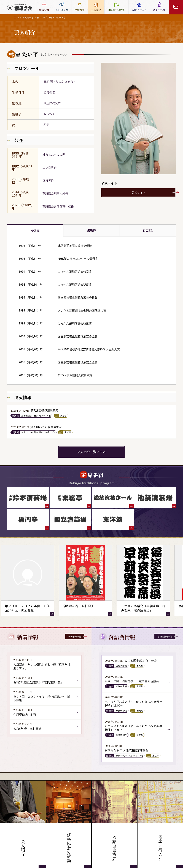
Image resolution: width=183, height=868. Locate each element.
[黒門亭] (28, 519)
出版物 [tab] (91, 230)
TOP (16, 17)
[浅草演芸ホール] (113, 498)
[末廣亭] (70, 498)
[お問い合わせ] (176, 7)
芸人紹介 (27, 17)
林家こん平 (50, 155)
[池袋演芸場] (155, 498)
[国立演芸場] (70, 519)
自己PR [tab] (148, 230)
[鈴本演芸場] (28, 498)
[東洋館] (113, 519)
